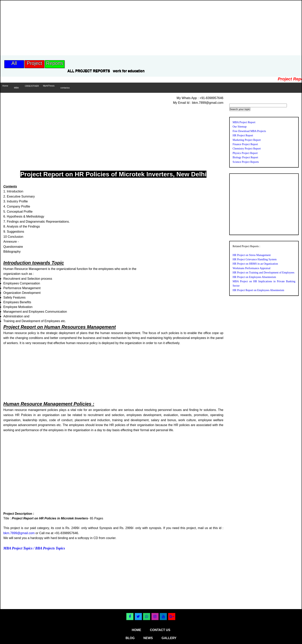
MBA (16, 88)
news (148, 638)
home (136, 630)
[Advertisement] (72, 28)
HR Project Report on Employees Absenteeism (258, 290)
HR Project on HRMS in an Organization (255, 264)
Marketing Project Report (247, 140)
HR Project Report (243, 135)
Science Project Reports (246, 162)
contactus (65, 88)
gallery (169, 638)
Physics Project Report (245, 153)
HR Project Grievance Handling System (255, 259)
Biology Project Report (245, 157)
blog (130, 638)
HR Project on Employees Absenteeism (254, 277)
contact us (160, 630)
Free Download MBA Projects (249, 131)
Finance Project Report (245, 144)
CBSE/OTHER (32, 86)
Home (5, 86)
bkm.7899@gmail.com (19, 533)
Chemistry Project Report (247, 149)
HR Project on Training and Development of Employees (264, 273)
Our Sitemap (240, 127)
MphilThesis (49, 86)
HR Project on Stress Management (252, 255)
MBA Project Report (244, 122)
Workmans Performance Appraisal (252, 268)
